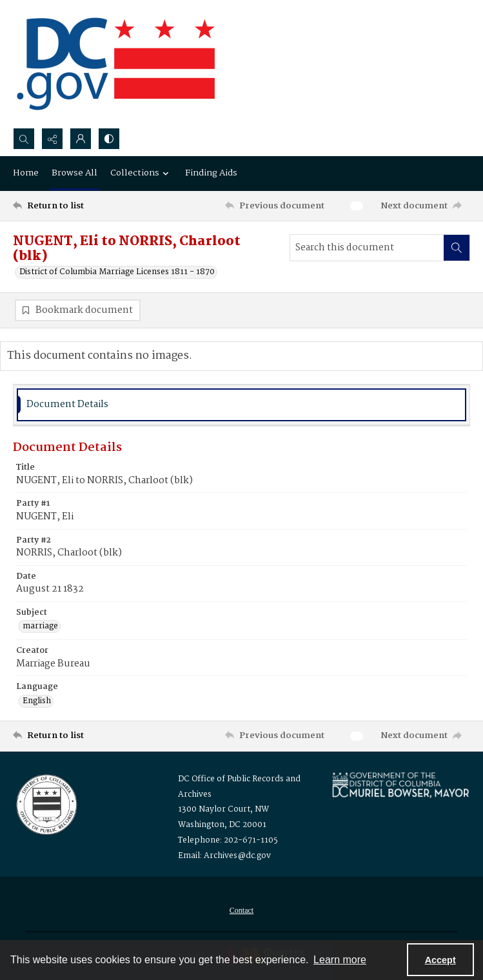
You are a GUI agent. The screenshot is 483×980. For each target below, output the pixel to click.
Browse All (74, 173)
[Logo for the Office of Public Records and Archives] (45, 803)
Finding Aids (211, 173)
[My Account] (81, 139)
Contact (241, 910)
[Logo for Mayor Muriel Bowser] (400, 785)
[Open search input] (24, 139)
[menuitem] (241, 910)
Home (26, 173)
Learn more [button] (340, 960)
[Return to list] (73, 206)
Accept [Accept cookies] (440, 960)
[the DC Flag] (116, 64)
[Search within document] (457, 248)
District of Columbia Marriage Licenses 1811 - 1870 (117, 272)
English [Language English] (37, 701)
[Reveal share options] (52, 139)
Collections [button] (141, 173)
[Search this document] (367, 248)
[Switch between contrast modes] (109, 139)
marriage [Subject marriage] (40, 626)
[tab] (241, 405)
